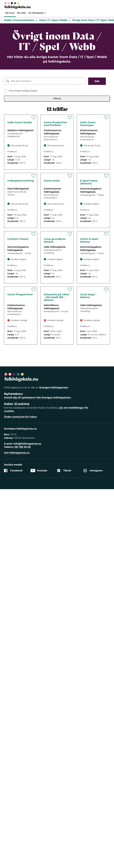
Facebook (13, 471)
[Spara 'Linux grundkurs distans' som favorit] (70, 234)
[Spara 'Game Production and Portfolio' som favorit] (70, 118)
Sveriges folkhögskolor (54, 388)
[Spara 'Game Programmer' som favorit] (34, 290)
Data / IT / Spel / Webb (55, 20)
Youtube (39, 471)
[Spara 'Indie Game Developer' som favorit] (106, 118)
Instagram (93, 471)
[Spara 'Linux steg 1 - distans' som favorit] (106, 290)
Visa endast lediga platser (23, 91)
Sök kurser (10, 13)
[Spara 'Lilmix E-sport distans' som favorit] (106, 234)
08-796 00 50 (23, 447)
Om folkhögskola (37, 13)
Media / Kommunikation (21, 20)
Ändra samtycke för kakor (20, 417)
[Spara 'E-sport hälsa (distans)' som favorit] (106, 176)
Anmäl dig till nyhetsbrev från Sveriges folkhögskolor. (38, 398)
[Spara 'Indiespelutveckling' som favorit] (34, 176)
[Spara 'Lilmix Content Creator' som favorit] (34, 234)
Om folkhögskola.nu (17, 453)
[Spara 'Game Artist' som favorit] (70, 176)
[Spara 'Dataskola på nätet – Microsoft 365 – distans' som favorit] (70, 290)
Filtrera (57, 99)
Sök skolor (22, 13)
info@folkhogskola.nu (27, 444)
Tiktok (64, 471)
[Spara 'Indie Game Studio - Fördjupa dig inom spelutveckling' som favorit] (34, 118)
